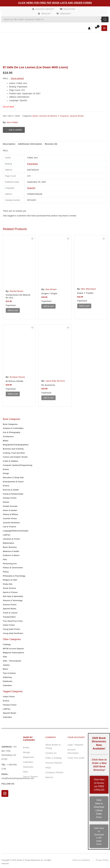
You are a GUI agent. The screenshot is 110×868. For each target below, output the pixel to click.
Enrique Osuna (17, 377)
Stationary (7, 677)
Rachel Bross (17, 291)
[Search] (105, 19)
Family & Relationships (13, 494)
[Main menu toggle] (104, 28)
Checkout (65, 14)
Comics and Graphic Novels (15, 457)
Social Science (9, 588)
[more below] (17, 78)
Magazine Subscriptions (14, 653)
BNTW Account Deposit (13, 648)
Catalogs (7, 644)
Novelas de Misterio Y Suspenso (54, 116)
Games (6, 502)
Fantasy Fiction (10, 498)
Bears (5, 669)
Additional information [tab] (30, 144)
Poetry (6, 572)
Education (69, 9)
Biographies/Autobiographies (16, 445)
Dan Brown (51, 289)
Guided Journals (10, 506)
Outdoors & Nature (11, 555)
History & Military (10, 514)
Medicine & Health (11, 551)
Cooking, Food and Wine (14, 453)
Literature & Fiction (11, 539)
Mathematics (9, 543)
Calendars (7, 685)
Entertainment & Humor (13, 481)
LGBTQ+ (7, 535)
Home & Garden (10, 510)
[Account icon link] (89, 28)
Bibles (6, 440)
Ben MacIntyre (89, 289)
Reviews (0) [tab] (51, 144)
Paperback (33, 164)
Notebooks (8, 681)
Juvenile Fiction (10, 518)
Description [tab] (9, 144)
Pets (5, 559)
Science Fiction (10, 604)
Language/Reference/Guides (16, 531)
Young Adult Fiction (11, 629)
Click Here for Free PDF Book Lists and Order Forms (55, 3)
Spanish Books (10, 609)
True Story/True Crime (13, 621)
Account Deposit (45, 9)
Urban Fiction (9, 625)
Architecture (8, 436)
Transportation (9, 617)
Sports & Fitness (10, 592)
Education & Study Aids (13, 477)
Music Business (10, 547)
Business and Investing (13, 449)
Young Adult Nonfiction (13, 633)
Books (35, 116)
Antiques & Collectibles (13, 428)
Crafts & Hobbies (10, 461)
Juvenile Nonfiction (11, 522)
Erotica (6, 486)
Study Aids (8, 584)
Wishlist (46, 14)
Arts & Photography (12, 432)
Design (6, 473)
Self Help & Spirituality (13, 596)
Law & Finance (9, 527)
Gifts (5, 657)
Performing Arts (10, 563)
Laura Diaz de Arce (55, 381)
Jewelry (6, 665)
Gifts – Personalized (12, 661)
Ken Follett (12, 122)
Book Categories (10, 424)
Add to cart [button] (13, 310)
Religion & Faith (10, 580)
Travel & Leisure (10, 613)
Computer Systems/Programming (18, 465)
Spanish (31, 188)
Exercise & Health (11, 490)
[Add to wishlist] (14, 130)
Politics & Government (13, 568)
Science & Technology (13, 600)
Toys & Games (9, 673)
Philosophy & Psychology (14, 576)
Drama (6, 469)
